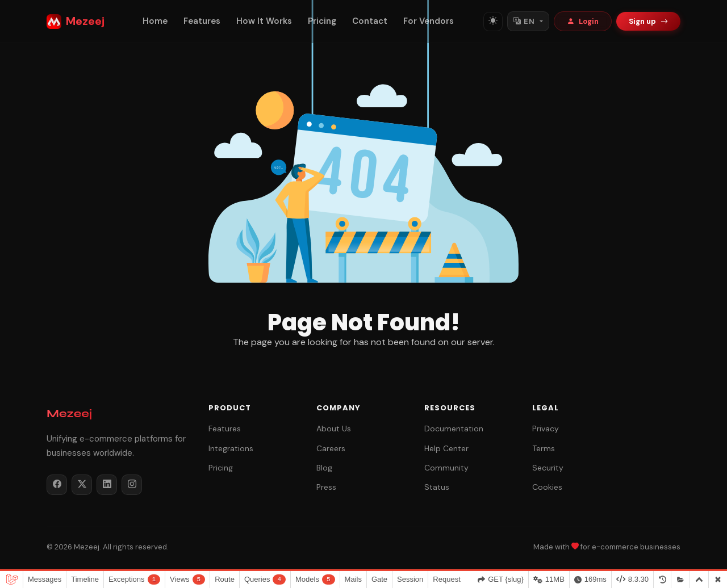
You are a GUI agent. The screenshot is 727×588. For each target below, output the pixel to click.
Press (326, 487)
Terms (544, 448)
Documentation (454, 429)
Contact (370, 21)
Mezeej (76, 21)
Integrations (231, 448)
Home (155, 21)
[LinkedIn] (107, 485)
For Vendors (429, 21)
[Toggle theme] (493, 22)
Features (202, 21)
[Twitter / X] (82, 485)
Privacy (546, 429)
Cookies (547, 487)
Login (583, 21)
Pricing (322, 21)
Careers (331, 448)
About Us (334, 429)
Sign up (648, 21)
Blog (324, 468)
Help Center (446, 448)
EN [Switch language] (524, 21)
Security (548, 468)
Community (446, 468)
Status (437, 487)
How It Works (264, 21)
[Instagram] (132, 485)
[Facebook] (57, 485)
